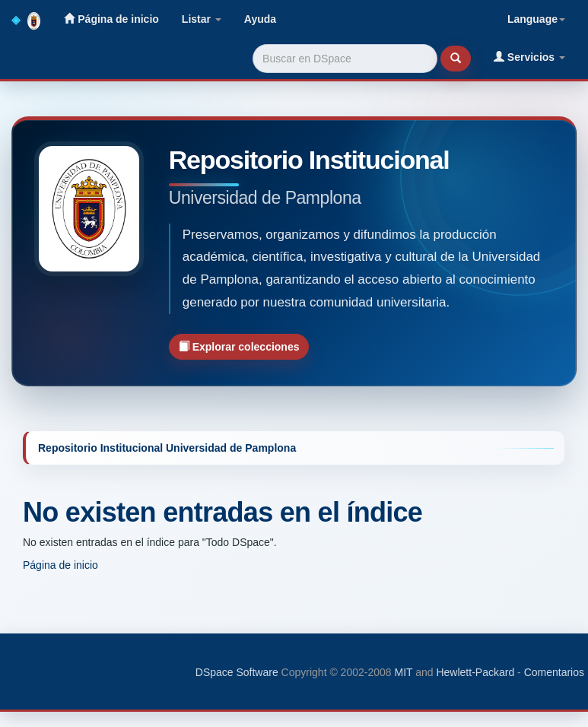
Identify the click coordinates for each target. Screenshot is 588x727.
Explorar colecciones (239, 346)
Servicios (529, 57)
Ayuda (260, 19)
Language (536, 19)
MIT (403, 672)
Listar (202, 19)
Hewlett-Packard (475, 672)
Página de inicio (111, 19)
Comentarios (554, 672)
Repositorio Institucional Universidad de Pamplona (167, 448)
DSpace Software (237, 672)
